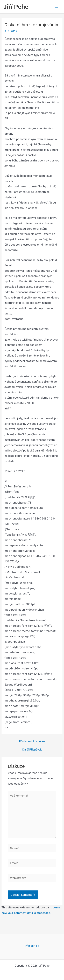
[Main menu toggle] (57, 7)
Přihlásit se (32, 946)
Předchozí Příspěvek (32, 741)
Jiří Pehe (16, 7)
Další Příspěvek (32, 750)
